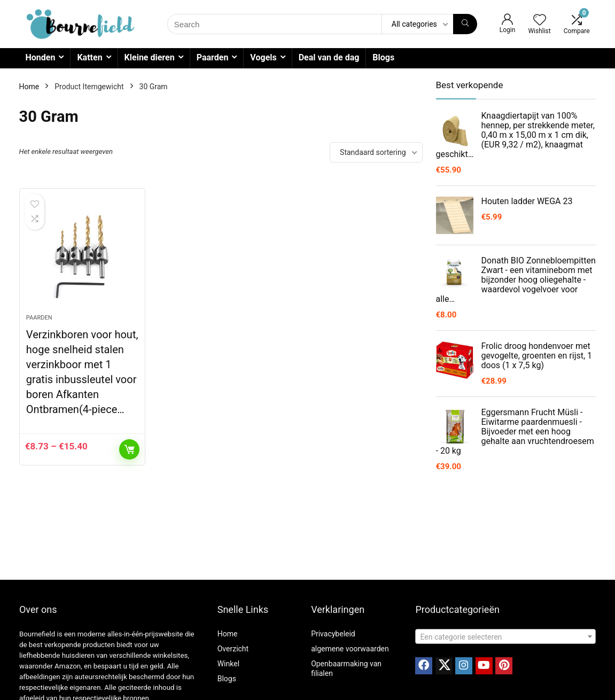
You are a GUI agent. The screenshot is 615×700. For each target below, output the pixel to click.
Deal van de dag (329, 57)
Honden (41, 57)
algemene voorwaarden (350, 649)
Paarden (213, 57)
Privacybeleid (333, 634)
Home (29, 87)
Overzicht (233, 649)
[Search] (465, 24)
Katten (89, 57)
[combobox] (505, 636)
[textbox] (505, 637)
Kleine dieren (150, 57)
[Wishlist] (540, 21)
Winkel (228, 664)
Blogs (383, 57)
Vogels (263, 57)
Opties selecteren (129, 449)
